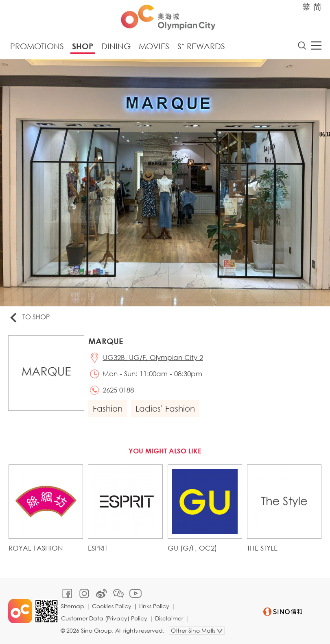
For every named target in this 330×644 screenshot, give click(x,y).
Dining (116, 46)
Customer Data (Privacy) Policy (104, 618)
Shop (83, 46)
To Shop (29, 318)
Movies (154, 46)
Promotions (37, 46)
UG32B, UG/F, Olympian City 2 (153, 357)
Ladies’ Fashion (165, 409)
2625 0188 (118, 390)
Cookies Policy (112, 606)
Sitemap (73, 606)
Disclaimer (169, 618)
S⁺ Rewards (201, 46)
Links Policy (154, 606)
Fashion (108, 409)
